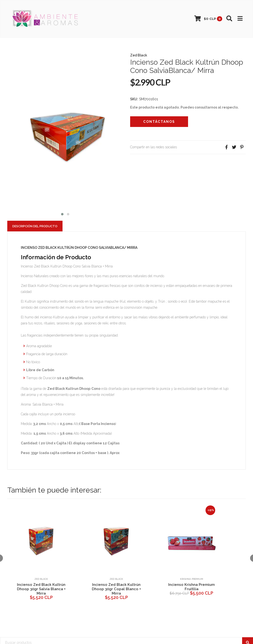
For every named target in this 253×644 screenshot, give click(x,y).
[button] (62, 214)
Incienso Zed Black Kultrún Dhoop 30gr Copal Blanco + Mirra (116, 589)
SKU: (134, 99)
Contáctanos (159, 122)
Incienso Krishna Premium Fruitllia (191, 587)
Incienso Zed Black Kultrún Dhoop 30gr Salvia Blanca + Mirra (41, 589)
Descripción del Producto (35, 226)
